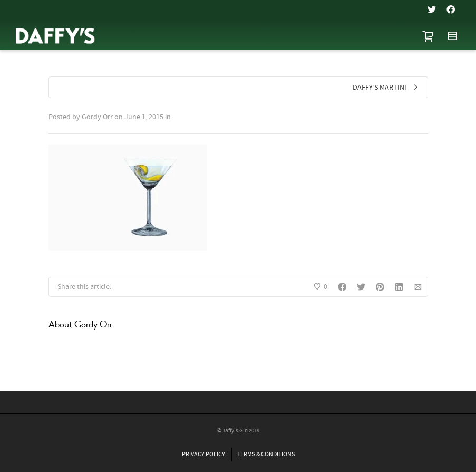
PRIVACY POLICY (203, 454)
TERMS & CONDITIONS (266, 454)
